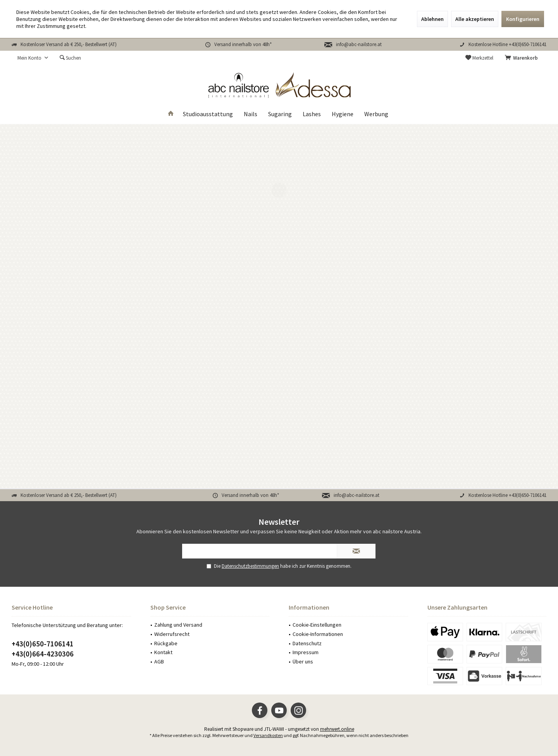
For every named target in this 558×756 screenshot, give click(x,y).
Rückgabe (166, 643)
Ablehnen (432, 19)
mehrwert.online (337, 729)
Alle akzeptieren (475, 19)
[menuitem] (523, 58)
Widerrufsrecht (172, 634)
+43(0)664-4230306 (43, 654)
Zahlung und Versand (178, 625)
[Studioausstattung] (208, 114)
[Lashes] (312, 114)
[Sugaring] (280, 114)
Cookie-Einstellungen (317, 625)
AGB (159, 661)
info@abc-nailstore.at (359, 44)
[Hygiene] (343, 114)
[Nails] (251, 114)
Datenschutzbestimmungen (250, 566)
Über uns (303, 661)
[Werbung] (376, 114)
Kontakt (163, 652)
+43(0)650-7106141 (43, 644)
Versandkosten (268, 735)
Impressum (306, 652)
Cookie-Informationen (318, 634)
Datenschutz (307, 643)
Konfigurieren (523, 19)
